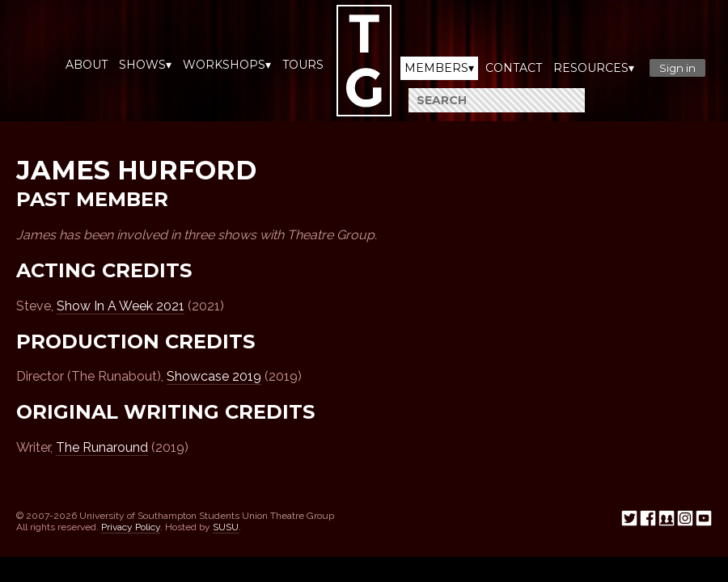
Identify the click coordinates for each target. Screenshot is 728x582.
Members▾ (439, 68)
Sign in (677, 68)
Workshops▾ (227, 65)
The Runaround (102, 447)
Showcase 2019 (214, 376)
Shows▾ (145, 65)
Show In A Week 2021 (121, 306)
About (87, 65)
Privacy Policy (131, 527)
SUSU (226, 527)
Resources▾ (594, 68)
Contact (514, 68)
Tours (303, 65)
